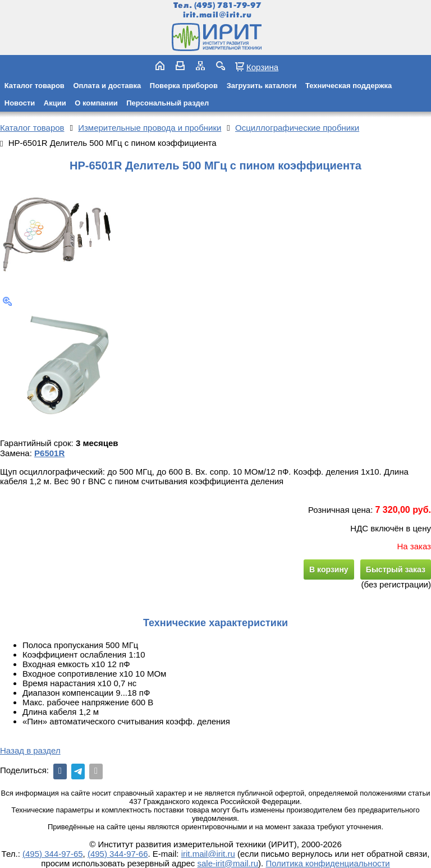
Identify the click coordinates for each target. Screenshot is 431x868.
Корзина (262, 67)
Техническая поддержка (349, 86)
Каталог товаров (35, 86)
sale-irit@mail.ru (228, 863)
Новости (20, 103)
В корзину (329, 570)
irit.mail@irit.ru (217, 15)
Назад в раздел (30, 750)
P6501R (49, 453)
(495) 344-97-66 (118, 854)
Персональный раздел (168, 103)
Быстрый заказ (396, 570)
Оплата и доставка (107, 86)
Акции (55, 103)
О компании (96, 103)
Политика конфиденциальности (327, 863)
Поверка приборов (184, 86)
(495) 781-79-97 (228, 5)
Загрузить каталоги (262, 86)
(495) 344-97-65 (53, 854)
